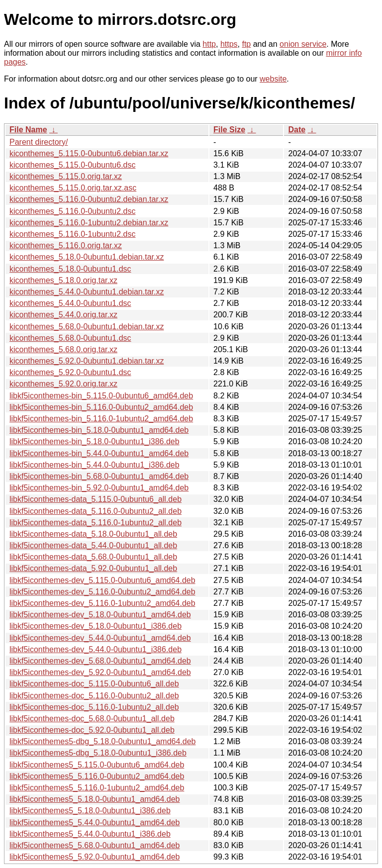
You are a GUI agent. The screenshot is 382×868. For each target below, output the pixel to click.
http (209, 44)
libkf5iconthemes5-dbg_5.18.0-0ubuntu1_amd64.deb (103, 741)
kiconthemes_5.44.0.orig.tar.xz (63, 315)
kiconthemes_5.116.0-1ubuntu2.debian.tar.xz (89, 223)
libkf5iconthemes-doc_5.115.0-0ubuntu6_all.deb (94, 684)
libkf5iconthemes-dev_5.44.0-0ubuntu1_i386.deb (95, 649)
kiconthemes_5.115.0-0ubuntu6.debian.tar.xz (89, 153)
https (229, 44)
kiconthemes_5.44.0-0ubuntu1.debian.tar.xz (87, 292)
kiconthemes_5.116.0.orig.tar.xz (66, 245)
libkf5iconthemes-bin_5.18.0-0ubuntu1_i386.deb (95, 441)
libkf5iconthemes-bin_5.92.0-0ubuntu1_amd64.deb (99, 488)
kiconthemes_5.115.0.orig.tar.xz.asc (73, 188)
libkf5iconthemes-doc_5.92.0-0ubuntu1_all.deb (92, 730)
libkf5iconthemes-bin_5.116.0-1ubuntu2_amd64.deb (101, 419)
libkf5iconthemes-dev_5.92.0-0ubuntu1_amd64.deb (100, 672)
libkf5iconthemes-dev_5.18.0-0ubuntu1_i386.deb (95, 626)
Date (297, 130)
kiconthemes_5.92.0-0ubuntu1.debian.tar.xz (87, 361)
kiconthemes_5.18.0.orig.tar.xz (63, 280)
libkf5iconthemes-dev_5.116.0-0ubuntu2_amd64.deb (102, 592)
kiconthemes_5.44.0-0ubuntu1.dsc (70, 303)
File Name (28, 130)
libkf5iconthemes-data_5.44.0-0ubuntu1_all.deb (93, 545)
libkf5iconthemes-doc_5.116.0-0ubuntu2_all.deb (94, 696)
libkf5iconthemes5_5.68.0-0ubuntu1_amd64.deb (95, 845)
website (273, 79)
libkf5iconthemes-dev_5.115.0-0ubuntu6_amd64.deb (102, 580)
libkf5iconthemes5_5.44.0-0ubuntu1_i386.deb (90, 834)
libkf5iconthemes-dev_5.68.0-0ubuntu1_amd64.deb (100, 661)
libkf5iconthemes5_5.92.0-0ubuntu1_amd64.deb (95, 857)
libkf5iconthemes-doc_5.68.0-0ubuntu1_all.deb (92, 719)
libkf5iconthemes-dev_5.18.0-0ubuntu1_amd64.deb (100, 615)
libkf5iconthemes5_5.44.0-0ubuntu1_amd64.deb (95, 822)
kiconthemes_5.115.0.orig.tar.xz (66, 176)
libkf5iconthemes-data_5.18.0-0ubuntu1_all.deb (93, 534)
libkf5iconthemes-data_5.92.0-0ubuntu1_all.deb (93, 568)
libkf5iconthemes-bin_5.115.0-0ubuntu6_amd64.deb (101, 396)
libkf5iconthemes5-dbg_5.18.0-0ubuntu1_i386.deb (98, 753)
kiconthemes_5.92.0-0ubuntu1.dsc (70, 372)
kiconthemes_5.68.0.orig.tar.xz (63, 349)
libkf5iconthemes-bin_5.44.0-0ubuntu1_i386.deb (95, 465)
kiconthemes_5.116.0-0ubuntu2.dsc (73, 211)
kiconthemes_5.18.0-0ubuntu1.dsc (70, 269)
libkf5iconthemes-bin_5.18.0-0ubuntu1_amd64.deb (99, 430)
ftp (246, 44)
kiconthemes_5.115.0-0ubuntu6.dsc (73, 165)
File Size (229, 130)
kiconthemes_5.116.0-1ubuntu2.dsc (73, 234)
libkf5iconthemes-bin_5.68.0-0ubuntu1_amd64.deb (99, 476)
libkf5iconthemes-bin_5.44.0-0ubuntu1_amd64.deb (99, 453)
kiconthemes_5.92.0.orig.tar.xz (63, 384)
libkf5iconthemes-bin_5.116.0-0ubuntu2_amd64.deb (101, 407)
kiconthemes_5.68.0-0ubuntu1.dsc (70, 338)
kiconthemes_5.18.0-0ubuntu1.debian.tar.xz (87, 257)
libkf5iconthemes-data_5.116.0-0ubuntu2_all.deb (95, 511)
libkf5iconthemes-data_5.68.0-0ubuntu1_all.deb (93, 557)
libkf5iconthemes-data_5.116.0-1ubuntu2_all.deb (95, 523)
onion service (303, 44)
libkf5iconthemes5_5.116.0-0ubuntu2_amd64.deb (97, 776)
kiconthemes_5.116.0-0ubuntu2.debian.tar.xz (89, 199)
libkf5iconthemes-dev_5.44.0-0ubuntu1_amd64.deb (100, 638)
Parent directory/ (39, 142)
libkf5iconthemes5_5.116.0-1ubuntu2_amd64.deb (97, 788)
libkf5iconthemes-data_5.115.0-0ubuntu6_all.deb (95, 499)
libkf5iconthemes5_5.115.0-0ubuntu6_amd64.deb (97, 765)
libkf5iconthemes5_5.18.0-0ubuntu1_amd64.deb (95, 799)
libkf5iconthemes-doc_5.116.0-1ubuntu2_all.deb (94, 707)
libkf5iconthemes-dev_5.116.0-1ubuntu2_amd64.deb (102, 603)
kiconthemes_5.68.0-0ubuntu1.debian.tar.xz (87, 327)
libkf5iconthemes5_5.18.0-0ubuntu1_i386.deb (90, 811)
